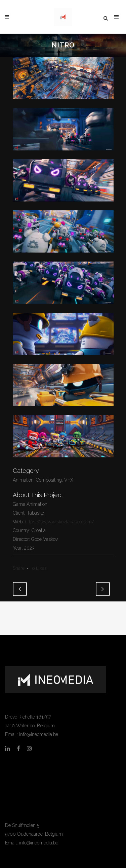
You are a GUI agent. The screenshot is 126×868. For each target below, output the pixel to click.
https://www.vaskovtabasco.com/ (59, 522)
